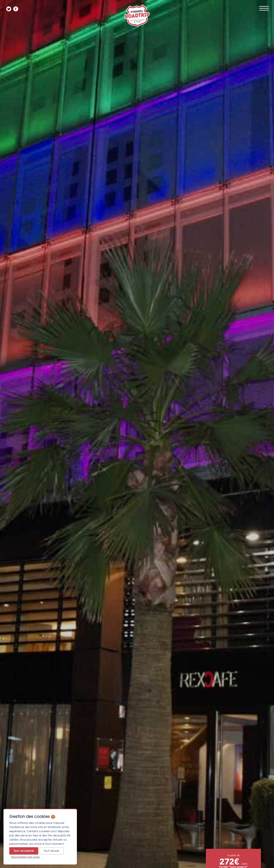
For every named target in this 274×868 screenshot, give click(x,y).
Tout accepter (24, 851)
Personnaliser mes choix (25, 857)
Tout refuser (52, 851)
